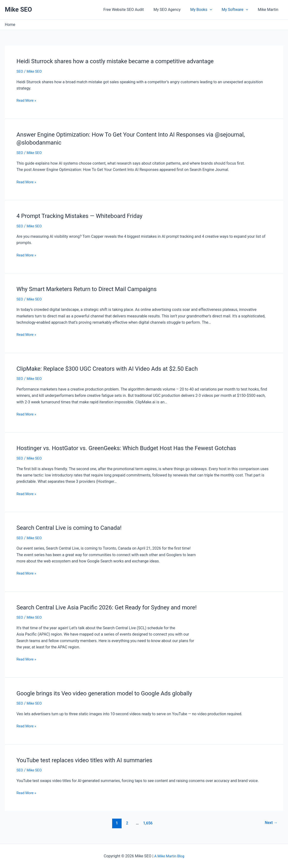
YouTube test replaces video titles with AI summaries (90, 760)
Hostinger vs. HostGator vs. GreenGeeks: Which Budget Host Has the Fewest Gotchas (136, 448)
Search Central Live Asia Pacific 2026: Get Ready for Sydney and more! (115, 607)
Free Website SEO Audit (132, 10)
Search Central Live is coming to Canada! (74, 527)
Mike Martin (269, 10)
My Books (206, 10)
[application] (215, 10)
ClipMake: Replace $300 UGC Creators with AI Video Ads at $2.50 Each (115, 368)
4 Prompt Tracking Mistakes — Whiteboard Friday (85, 215)
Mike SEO (18, 9)
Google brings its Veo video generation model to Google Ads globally (112, 693)
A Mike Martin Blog (169, 856)
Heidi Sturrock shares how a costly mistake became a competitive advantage (124, 61)
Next (270, 823)
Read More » (27, 100)
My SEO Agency (174, 10)
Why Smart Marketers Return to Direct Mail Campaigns (93, 289)
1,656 (147, 823)
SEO (20, 71)
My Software (238, 10)
